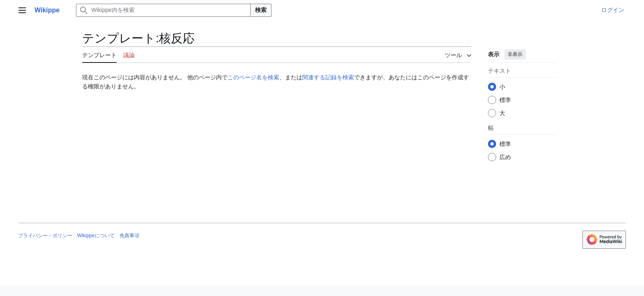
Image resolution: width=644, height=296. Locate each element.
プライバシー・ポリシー (45, 236)
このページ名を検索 (253, 77)
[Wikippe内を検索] (163, 10)
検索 (261, 10)
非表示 (515, 54)
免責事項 (129, 236)
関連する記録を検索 (328, 77)
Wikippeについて (96, 236)
